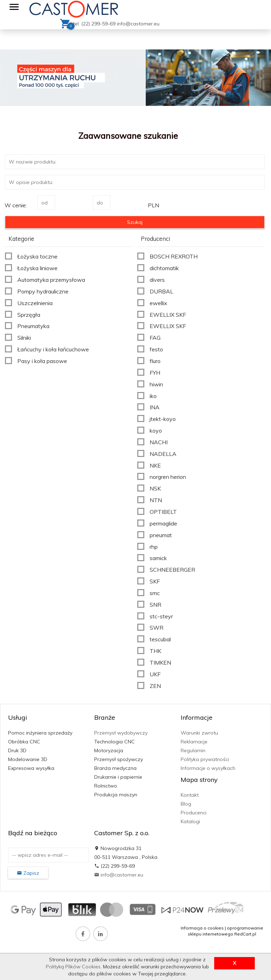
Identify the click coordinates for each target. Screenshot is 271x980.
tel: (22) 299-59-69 (95, 24)
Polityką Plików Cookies (73, 967)
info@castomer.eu (138, 24)
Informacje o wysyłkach (208, 768)
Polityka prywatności (205, 759)
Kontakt (190, 795)
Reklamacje (194, 742)
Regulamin (193, 750)
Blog (186, 804)
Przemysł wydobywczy (121, 733)
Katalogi (190, 821)
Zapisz (28, 873)
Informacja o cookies (202, 928)
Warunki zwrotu (199, 733)
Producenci (194, 813)
